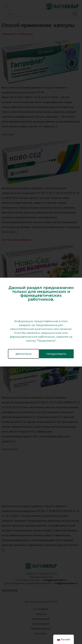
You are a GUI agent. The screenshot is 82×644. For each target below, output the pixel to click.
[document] (41, 322)
